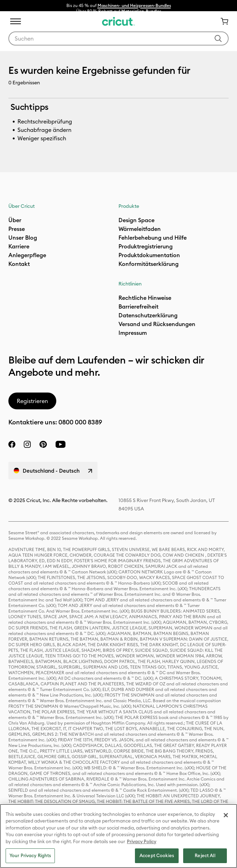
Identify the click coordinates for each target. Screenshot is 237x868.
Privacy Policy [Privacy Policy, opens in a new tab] (142, 841)
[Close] (226, 815)
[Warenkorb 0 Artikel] (222, 21)
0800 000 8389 (80, 422)
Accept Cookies (157, 855)
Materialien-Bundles (141, 11)
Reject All (205, 855)
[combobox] (118, 38)
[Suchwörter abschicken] (218, 38)
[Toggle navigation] (15, 21)
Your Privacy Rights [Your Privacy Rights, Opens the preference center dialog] (30, 855)
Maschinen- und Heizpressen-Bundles (134, 5)
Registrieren (32, 401)
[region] (118, 836)
